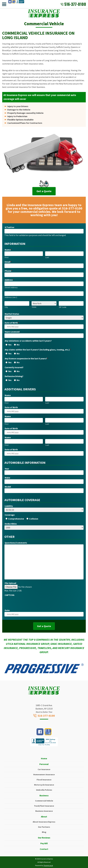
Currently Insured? (14, 367)
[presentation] (26, 602)
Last (47, 257)
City (6, 307)
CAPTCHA (10, 595)
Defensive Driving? (14, 376)
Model (8, 487)
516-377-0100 (73, 4)
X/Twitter (10, 227)
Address (9, 280)
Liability (9, 506)
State (34, 307)
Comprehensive (16, 519)
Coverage (10, 515)
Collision (34, 519)
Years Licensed (12, 332)
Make (7, 478)
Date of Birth (12, 323)
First (7, 257)
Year (7, 469)
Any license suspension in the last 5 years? (26, 358)
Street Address (11, 287)
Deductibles (11, 524)
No (18, 345)
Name (8, 250)
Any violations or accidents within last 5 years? (28, 341)
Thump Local (48, 865)
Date (7, 610)
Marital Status (12, 314)
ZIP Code (63, 307)
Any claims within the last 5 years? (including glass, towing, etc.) (38, 350)
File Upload (10, 583)
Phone (8, 271)
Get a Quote (44, 191)
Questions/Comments (16, 543)
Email (8, 262)
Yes (10, 345)
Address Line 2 (11, 297)
